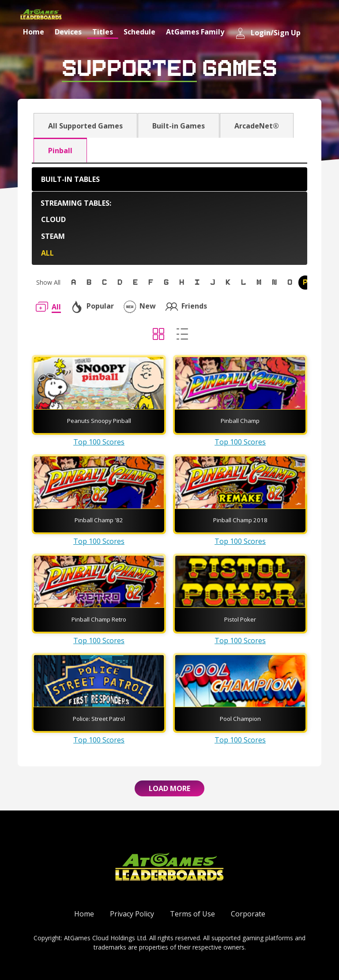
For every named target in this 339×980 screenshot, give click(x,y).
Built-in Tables (70, 179)
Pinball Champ (240, 421)
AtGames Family (195, 32)
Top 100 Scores (99, 442)
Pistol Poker (240, 619)
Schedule (139, 32)
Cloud (53, 219)
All (47, 253)
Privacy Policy (132, 914)
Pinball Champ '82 (99, 520)
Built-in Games (179, 126)
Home (34, 32)
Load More (169, 788)
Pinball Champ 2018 (240, 520)
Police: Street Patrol (99, 719)
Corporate (248, 914)
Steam (53, 236)
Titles (103, 32)
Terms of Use (192, 914)
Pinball (60, 151)
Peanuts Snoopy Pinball (99, 421)
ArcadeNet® (257, 126)
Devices (68, 32)
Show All (48, 282)
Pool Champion (240, 719)
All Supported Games (85, 126)
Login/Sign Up (268, 33)
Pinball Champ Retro (99, 619)
